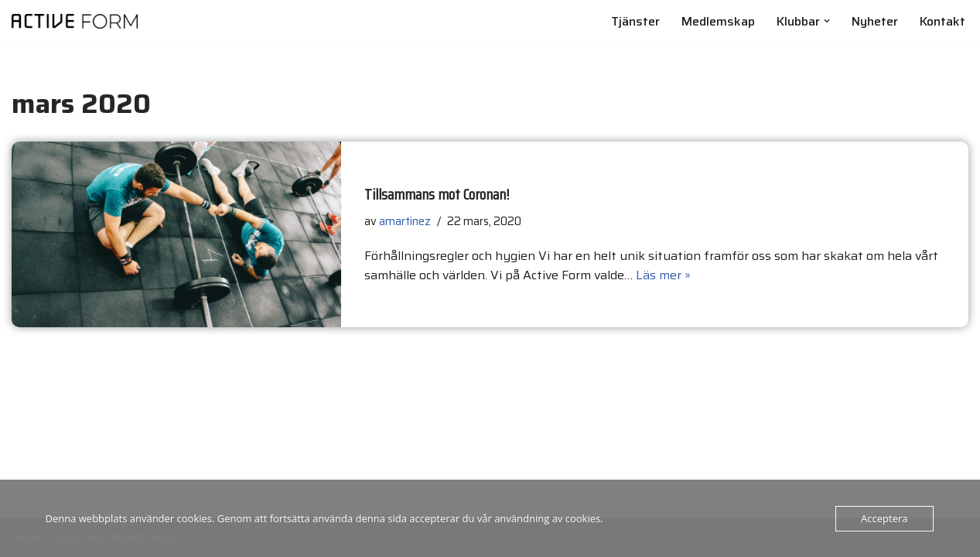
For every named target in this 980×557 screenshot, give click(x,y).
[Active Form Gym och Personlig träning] (75, 21)
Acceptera (884, 518)
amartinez (405, 221)
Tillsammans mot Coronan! (437, 194)
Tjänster (635, 21)
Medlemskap (718, 21)
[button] (827, 21)
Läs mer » (663, 275)
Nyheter (875, 21)
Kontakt (942, 21)
